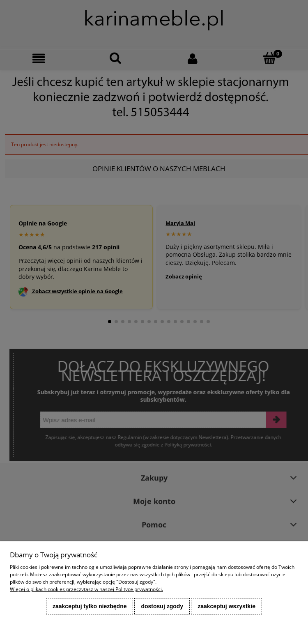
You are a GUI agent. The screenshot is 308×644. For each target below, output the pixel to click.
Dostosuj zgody (162, 606)
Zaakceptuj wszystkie (226, 606)
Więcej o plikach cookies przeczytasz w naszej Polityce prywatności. (86, 589)
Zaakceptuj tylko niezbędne (90, 606)
